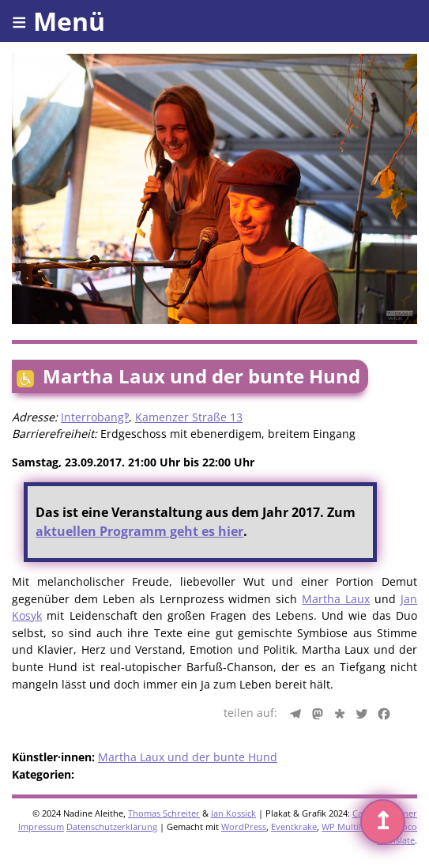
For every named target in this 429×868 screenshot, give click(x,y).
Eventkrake (294, 826)
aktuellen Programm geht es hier (139, 531)
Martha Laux (336, 599)
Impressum (41, 826)
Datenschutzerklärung (112, 826)
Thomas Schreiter (164, 813)
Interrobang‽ (95, 417)
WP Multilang (349, 826)
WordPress (244, 826)
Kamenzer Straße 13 (189, 417)
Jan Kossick (233, 813)
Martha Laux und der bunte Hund (188, 757)
